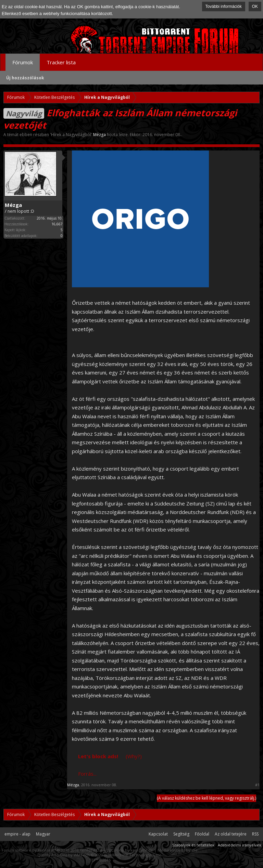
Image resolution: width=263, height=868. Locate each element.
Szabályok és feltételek (193, 845)
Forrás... (87, 774)
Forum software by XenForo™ (52, 850)
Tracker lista (61, 62)
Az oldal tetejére (231, 834)
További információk (224, 6)
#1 (257, 785)
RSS (255, 834)
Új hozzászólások (25, 78)
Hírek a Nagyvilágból (71, 135)
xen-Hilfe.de (142, 850)
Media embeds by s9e (178, 850)
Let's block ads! (98, 756)
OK (255, 6)
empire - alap (17, 834)
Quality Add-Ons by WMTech (100, 855)
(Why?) (134, 756)
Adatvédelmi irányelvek (240, 845)
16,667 (57, 224)
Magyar (43, 834)
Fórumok (23, 62)
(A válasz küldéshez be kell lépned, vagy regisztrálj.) (206, 798)
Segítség (181, 834)
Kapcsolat (158, 834)
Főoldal (202, 834)
